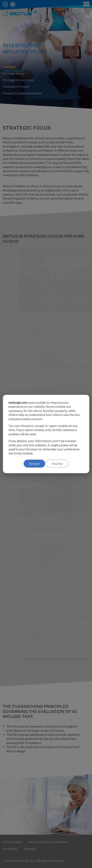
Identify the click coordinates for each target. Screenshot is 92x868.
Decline (57, 464)
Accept (34, 464)
